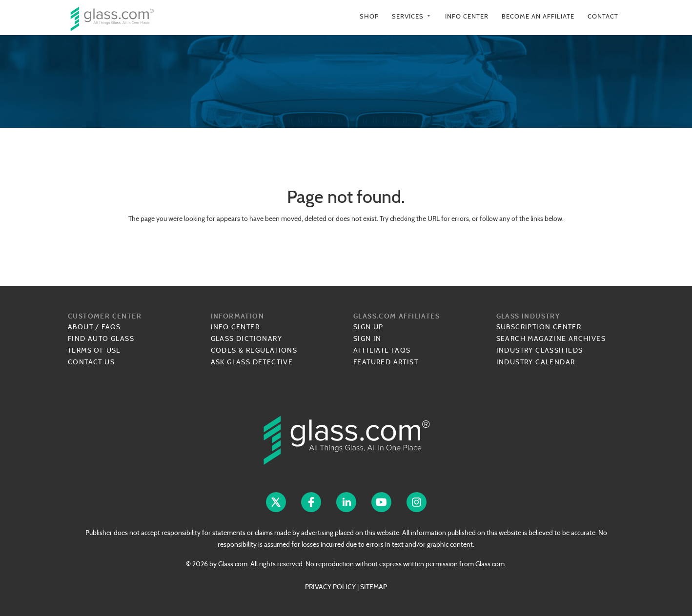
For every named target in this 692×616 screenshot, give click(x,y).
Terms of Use (94, 350)
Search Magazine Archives (551, 338)
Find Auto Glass (101, 338)
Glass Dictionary (246, 338)
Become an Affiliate (538, 16)
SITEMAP (374, 587)
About (81, 327)
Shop (369, 16)
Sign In (367, 338)
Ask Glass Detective (252, 362)
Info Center (467, 16)
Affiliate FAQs (382, 350)
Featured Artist (386, 362)
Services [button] (412, 16)
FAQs (111, 327)
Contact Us (91, 362)
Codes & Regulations (254, 350)
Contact (603, 16)
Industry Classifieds (540, 350)
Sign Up (368, 327)
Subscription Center (539, 327)
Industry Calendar (536, 362)
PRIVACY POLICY (330, 587)
